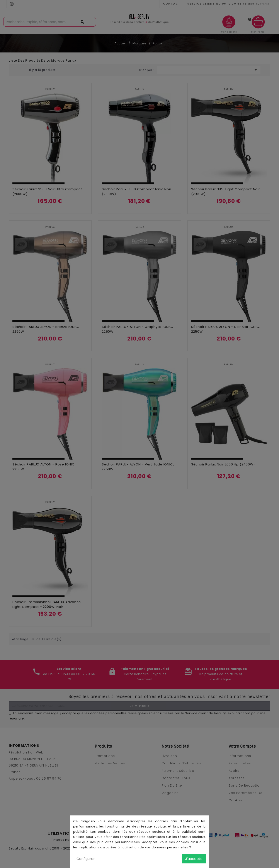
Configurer (86, 859)
